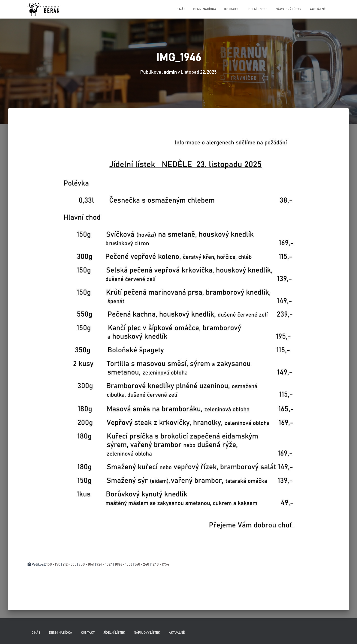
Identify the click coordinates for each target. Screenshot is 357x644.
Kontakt (231, 9)
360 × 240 (142, 565)
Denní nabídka (205, 9)
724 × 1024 (105, 565)
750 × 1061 (87, 565)
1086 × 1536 (124, 565)
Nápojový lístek (289, 9)
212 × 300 (70, 565)
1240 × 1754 (160, 565)
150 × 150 (53, 565)
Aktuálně (318, 9)
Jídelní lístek (257, 9)
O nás (181, 9)
